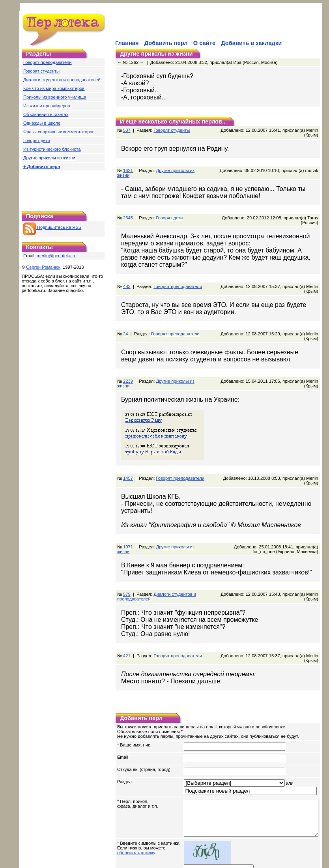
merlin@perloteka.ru (57, 256)
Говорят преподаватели (48, 62)
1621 (128, 166)
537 (127, 130)
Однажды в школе (42, 123)
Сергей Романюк (43, 267)
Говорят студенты (41, 71)
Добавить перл (166, 43)
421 (127, 623)
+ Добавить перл (42, 166)
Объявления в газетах (46, 114)
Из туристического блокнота (52, 149)
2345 (128, 208)
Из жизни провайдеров (47, 106)
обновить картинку (136, 822)
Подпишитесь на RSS (52, 227)
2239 (128, 357)
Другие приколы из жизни (49, 158)
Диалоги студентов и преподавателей (62, 80)
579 (127, 561)
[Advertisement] (63, 189)
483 (127, 272)
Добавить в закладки (251, 43)
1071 (128, 514)
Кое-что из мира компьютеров (54, 88)
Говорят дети (37, 140)
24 (125, 315)
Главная (127, 43)
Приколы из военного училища (55, 97)
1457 (128, 450)
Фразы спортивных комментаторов (59, 132)
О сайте (204, 43)
